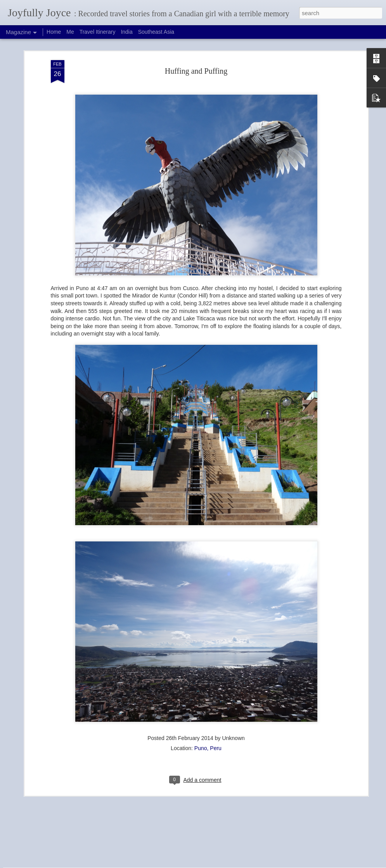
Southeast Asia (156, 32)
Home (54, 32)
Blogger (209, 864)
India (126, 32)
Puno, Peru (208, 717)
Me (70, 32)
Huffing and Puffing (196, 40)
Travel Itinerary (98, 32)
